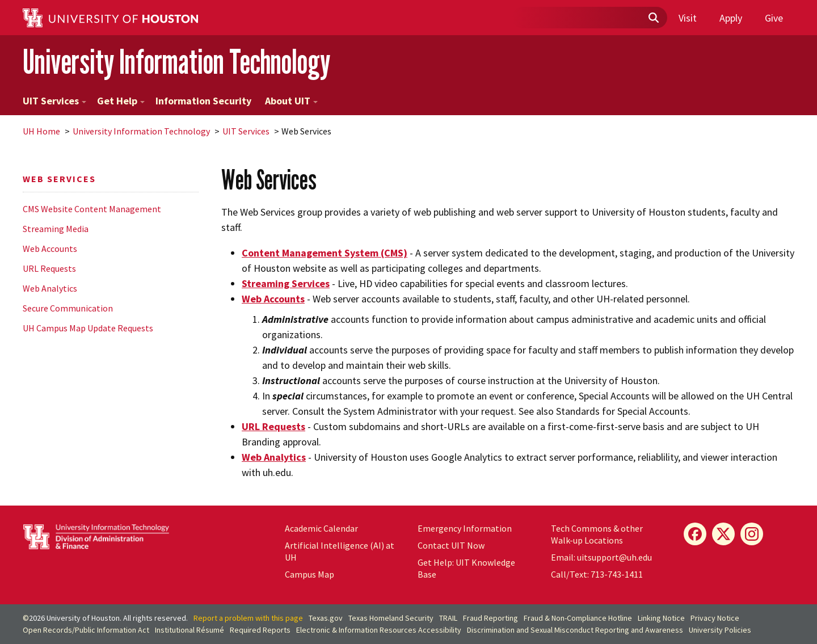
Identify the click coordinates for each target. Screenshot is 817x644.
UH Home (41, 131)
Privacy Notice (715, 618)
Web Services (59, 179)
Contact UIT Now (451, 545)
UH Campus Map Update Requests (88, 328)
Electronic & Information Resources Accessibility (379, 630)
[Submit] (653, 18)
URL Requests (49, 268)
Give (774, 18)
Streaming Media (56, 229)
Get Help (121, 101)
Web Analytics (50, 288)
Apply (731, 18)
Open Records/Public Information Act (86, 630)
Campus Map (309, 574)
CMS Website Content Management (92, 209)
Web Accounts (50, 249)
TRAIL (448, 618)
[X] (723, 534)
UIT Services (54, 101)
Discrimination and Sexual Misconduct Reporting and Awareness (575, 630)
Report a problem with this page (248, 618)
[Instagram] (752, 534)
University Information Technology (176, 62)
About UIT (291, 101)
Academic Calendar (321, 528)
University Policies (720, 630)
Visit (688, 18)
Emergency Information (465, 528)
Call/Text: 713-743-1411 (597, 574)
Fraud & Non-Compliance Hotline (578, 618)
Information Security (203, 101)
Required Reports (260, 630)
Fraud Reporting (490, 618)
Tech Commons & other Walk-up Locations (597, 534)
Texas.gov (326, 618)
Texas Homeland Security (391, 618)
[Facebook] (695, 534)
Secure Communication (68, 308)
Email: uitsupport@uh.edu (601, 557)
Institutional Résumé (189, 630)
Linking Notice (661, 618)
